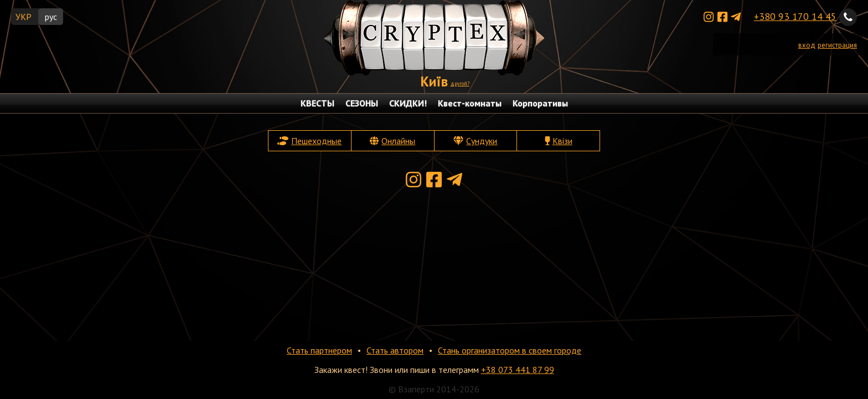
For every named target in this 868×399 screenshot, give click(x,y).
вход (807, 45)
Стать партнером (319, 350)
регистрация (837, 45)
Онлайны (398, 141)
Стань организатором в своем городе (510, 350)
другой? (460, 83)
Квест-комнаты (470, 103)
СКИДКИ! (408, 103)
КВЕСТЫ (317, 103)
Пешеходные (316, 141)
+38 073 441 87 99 (518, 370)
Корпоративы (540, 103)
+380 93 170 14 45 (795, 16)
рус (51, 17)
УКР (24, 17)
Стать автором (395, 350)
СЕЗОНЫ (362, 103)
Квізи (562, 141)
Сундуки (482, 141)
